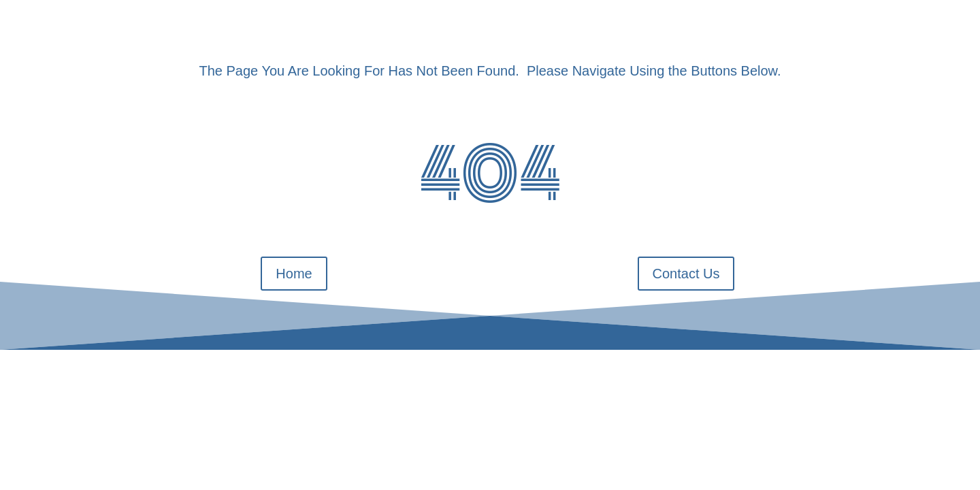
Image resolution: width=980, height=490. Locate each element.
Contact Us (686, 274)
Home (294, 274)
